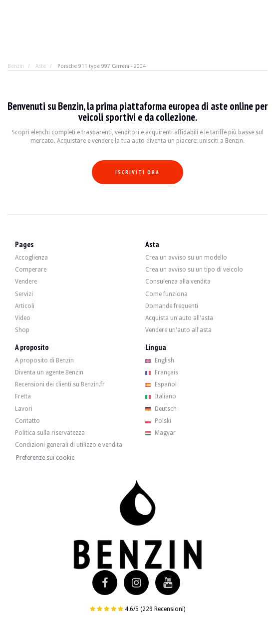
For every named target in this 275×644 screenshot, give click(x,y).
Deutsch (161, 409)
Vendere (26, 282)
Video (23, 318)
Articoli (25, 306)
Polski (158, 421)
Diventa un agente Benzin (49, 372)
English (160, 360)
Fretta (23, 396)
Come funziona (166, 294)
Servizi (24, 294)
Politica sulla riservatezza (50, 433)
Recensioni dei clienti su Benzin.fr (60, 384)
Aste (41, 66)
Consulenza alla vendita (178, 282)
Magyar (161, 433)
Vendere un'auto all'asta (178, 330)
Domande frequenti (172, 306)
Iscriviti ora (137, 172)
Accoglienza (31, 258)
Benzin (16, 66)
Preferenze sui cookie (45, 458)
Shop (22, 330)
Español (161, 384)
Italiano (161, 396)
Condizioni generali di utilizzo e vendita (69, 445)
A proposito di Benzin (44, 360)
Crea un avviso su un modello (186, 258)
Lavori (24, 409)
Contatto (27, 421)
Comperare (31, 270)
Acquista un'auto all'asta (179, 318)
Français (162, 372)
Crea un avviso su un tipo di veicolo (194, 270)
